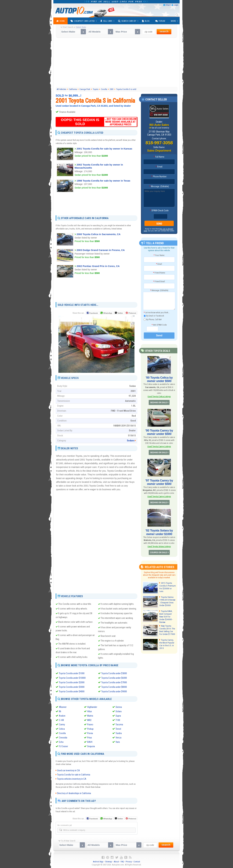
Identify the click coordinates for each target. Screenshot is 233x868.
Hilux (90, 711)
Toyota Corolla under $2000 (72, 682)
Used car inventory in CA (68, 770)
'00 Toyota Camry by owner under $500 (159, 431)
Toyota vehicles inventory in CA (72, 779)
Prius (90, 737)
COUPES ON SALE (158, 550)
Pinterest (132, 313)
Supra (118, 716)
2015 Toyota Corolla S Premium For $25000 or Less (167, 583)
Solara (119, 711)
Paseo (90, 724)
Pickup (90, 729)
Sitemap (109, 862)
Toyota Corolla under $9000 (114, 691)
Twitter (119, 313)
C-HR (61, 720)
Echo (61, 742)
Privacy (129, 862)
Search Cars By (127, 21)
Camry (62, 724)
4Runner (63, 707)
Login (176, 5)
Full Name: (159, 157)
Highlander (92, 707)
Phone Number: (159, 177)
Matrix (90, 716)
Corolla (62, 733)
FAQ (122, 862)
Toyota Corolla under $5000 (114, 673)
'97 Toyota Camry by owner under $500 (159, 481)
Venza (118, 737)
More (173, 21)
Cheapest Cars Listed (83, 21)
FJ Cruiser (63, 746)
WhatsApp (108, 313)
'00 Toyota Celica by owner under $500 (159, 379)
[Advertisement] (117, 63)
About (116, 862)
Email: (159, 167)
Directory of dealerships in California (74, 793)
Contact (137, 862)
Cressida (63, 737)
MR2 (89, 720)
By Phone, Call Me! (153, 320)
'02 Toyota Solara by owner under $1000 (159, 530)
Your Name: (159, 255)
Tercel (118, 729)
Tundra (119, 733)
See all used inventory (160, 128)
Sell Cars (106, 21)
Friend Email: (159, 282)
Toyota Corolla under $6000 (114, 678)
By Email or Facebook (154, 316)
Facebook (94, 313)
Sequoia (91, 746)
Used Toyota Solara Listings (159, 544)
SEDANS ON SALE (159, 402)
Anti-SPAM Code (159, 325)
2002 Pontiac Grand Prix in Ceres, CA (98, 266)
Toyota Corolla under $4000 (72, 691)
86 (60, 711)
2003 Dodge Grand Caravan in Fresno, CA (101, 250)
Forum (160, 21)
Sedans (131, 441)
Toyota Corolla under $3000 (72, 687)
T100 (118, 720)
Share (168, 5)
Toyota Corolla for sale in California (74, 775)
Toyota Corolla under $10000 (72, 678)
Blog (146, 21)
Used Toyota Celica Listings (159, 396)
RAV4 (90, 742)
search (164, 31)
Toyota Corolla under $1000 (72, 673)
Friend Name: (159, 273)
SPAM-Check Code (159, 211)
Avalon (62, 716)
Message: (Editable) (159, 187)
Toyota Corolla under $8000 (114, 687)
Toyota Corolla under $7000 (114, 682)
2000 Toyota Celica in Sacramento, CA (99, 234)
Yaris (118, 742)
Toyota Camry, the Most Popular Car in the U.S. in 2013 (168, 640)
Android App (98, 862)
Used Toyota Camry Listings (159, 445)
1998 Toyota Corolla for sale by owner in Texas (103, 180)
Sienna (119, 707)
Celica (62, 729)
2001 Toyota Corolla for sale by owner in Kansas (104, 149)
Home (61, 21)
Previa (90, 733)
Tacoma (119, 724)
